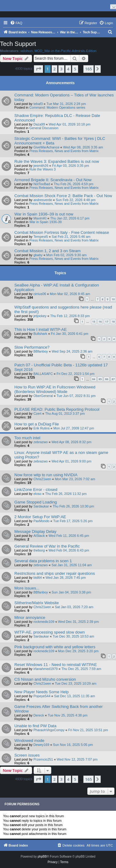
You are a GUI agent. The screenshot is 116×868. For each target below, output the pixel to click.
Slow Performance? (32, 347)
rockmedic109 (44, 622)
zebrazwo (40, 442)
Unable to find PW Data (35, 726)
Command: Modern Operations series (57, 107)
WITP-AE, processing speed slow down (50, 632)
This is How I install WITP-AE (40, 329)
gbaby (38, 255)
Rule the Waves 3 (42, 169)
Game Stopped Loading (36, 502)
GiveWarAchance (46, 147)
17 (107, 322)
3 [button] (61, 69)
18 (113, 322)
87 (113, 379)
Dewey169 (41, 745)
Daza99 (39, 124)
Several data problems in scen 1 (43, 561)
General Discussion (44, 128)
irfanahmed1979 (45, 669)
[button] (38, 69)
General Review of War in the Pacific (47, 546)
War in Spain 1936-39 (45, 222)
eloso (37, 494)
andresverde (43, 200)
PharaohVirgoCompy (49, 730)
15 (94, 322)
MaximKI (40, 218)
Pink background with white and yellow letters (55, 647)
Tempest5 (41, 237)
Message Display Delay (35, 531)
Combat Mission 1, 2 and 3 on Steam (47, 251)
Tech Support (18, 44)
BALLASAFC (43, 374)
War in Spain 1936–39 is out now (44, 214)
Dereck (39, 715)
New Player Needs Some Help (42, 692)
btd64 (38, 578)
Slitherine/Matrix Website (37, 603)
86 (107, 379)
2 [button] (54, 69)
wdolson (27, 51)
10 (113, 299)
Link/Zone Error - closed (36, 490)
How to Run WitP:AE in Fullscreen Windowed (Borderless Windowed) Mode (55, 389)
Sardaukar (41, 506)
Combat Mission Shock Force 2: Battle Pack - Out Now (63, 196)
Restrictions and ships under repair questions (55, 573)
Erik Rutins (41, 428)
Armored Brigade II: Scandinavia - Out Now (53, 180)
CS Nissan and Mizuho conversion (45, 679)
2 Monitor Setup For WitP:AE (40, 517)
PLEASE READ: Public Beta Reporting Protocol (57, 409)
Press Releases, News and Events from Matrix (64, 151)
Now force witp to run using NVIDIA (46, 475)
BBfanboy (41, 351)
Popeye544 (42, 696)
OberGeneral (43, 396)
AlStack (39, 536)
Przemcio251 (43, 759)
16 (100, 322)
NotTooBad (42, 184)
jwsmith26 (41, 166)
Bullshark (40, 334)
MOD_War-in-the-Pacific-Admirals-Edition (65, 51)
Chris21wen (42, 479)
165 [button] (89, 69)
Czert (37, 413)
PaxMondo (41, 521)
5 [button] (75, 69)
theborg (39, 550)
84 (94, 379)
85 (100, 379)
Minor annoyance (30, 617)
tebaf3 (38, 104)
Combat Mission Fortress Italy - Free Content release (62, 232)
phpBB (42, 857)
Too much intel (27, 438)
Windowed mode (29, 741)
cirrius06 (40, 294)
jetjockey (40, 316)
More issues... (27, 588)
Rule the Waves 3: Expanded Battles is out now (57, 161)
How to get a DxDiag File (37, 424)
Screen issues (27, 755)
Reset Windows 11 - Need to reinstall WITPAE (56, 665)
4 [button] (68, 69)
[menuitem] (16, 23)
